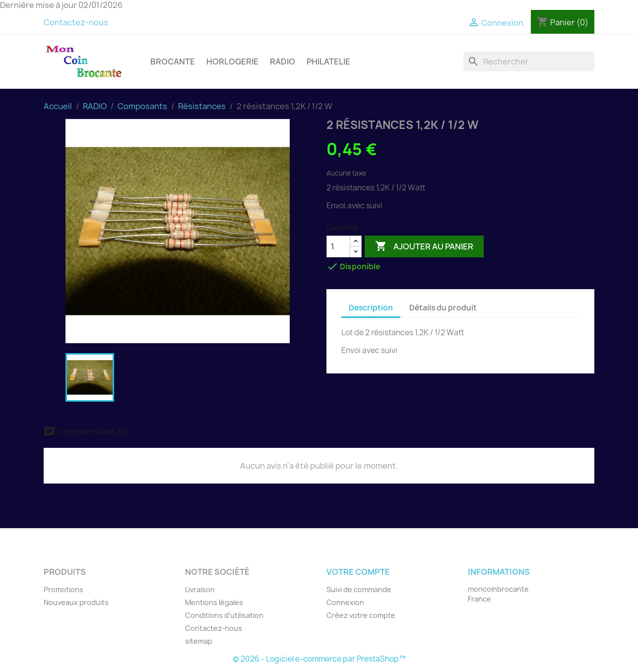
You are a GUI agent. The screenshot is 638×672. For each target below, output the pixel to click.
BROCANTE (173, 61)
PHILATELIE (328, 61)
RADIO (283, 61)
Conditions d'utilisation (224, 615)
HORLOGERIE (232, 61)
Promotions (64, 589)
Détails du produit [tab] (443, 308)
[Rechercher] (529, 61)
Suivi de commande (359, 589)
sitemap (199, 641)
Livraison (200, 589)
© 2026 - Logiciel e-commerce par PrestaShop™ (319, 659)
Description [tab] (371, 308)
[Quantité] (338, 246)
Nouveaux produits (76, 602)
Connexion (345, 602)
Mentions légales (214, 602)
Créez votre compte (361, 615)
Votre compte (358, 572)
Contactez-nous (76, 22)
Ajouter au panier (424, 246)
